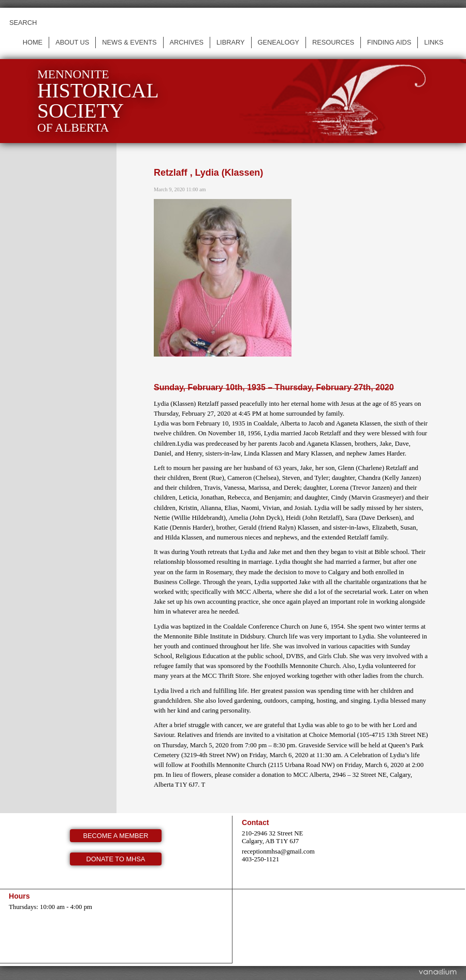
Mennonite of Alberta (98, 101)
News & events (129, 42)
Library (231, 42)
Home (33, 42)
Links (434, 42)
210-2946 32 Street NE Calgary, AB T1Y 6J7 (272, 837)
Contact (255, 822)
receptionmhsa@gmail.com (278, 851)
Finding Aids (389, 42)
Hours (19, 896)
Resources (333, 42)
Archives (187, 42)
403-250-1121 (260, 859)
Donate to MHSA (116, 859)
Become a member (116, 836)
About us (72, 42)
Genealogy (279, 42)
